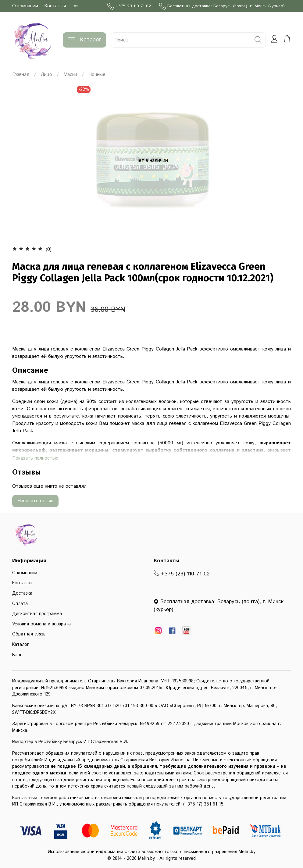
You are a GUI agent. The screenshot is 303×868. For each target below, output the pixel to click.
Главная (21, 75)
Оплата (20, 604)
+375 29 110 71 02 (129, 6)
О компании (25, 6)
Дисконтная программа (37, 614)
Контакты (55, 6)
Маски (70, 75)
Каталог (84, 40)
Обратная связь (29, 634)
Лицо (46, 75)
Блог (17, 655)
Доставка (22, 593)
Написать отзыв (35, 501)
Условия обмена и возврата (41, 624)
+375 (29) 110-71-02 (182, 574)
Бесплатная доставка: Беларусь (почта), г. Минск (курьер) (222, 6)
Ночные (97, 75)
